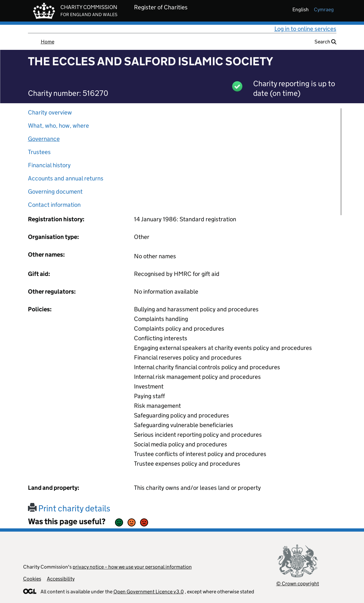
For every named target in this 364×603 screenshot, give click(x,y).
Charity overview (50, 112)
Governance (44, 139)
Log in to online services (305, 29)
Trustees (39, 152)
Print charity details (69, 508)
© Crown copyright (298, 584)
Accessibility (61, 579)
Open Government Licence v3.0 (149, 592)
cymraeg (324, 9)
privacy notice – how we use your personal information (132, 567)
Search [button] (325, 42)
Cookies (32, 579)
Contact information (54, 205)
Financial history (49, 165)
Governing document (55, 192)
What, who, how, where (58, 126)
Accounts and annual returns (66, 178)
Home (48, 42)
